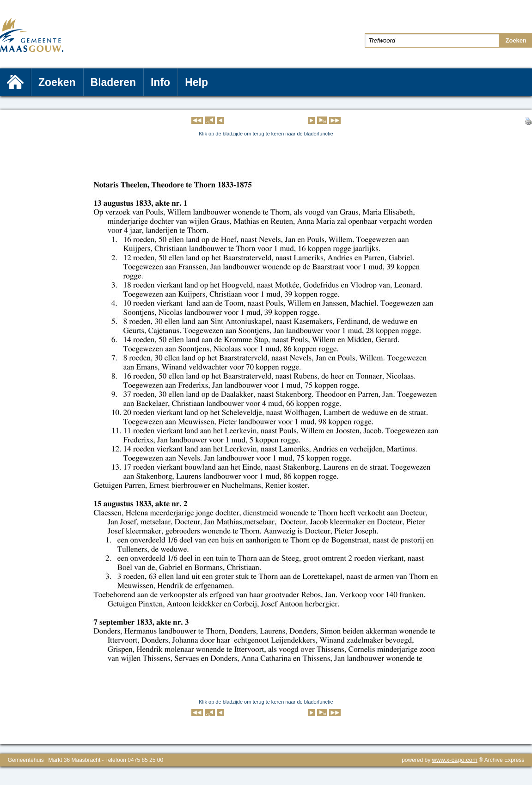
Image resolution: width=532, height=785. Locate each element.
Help (196, 82)
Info (160, 82)
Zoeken (57, 82)
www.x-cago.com (455, 760)
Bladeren (113, 82)
